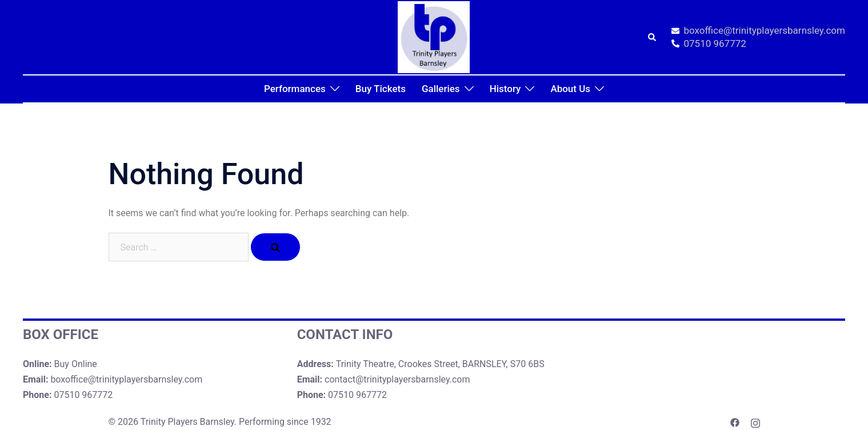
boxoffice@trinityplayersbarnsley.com (758, 31)
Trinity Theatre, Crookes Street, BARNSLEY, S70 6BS (440, 364)
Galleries (441, 89)
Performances (295, 89)
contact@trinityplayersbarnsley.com (397, 379)
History (505, 89)
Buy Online (76, 364)
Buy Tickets (381, 89)
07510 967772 (709, 44)
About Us (570, 89)
